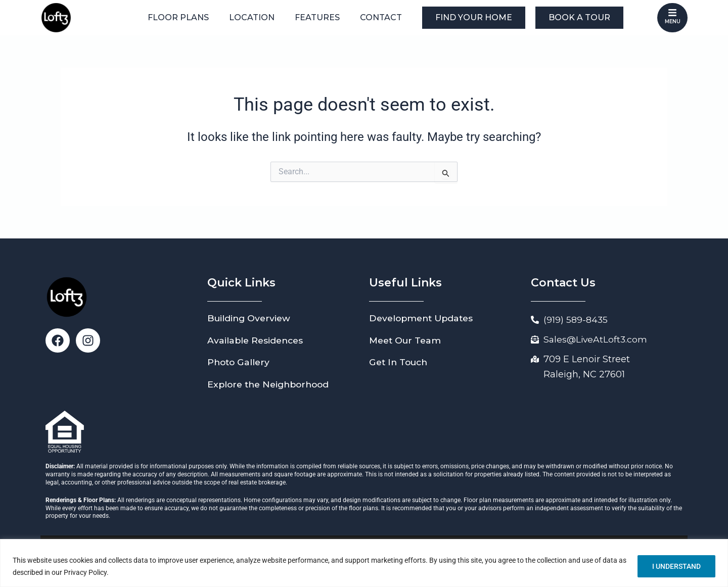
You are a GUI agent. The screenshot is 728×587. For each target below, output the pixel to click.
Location (252, 17)
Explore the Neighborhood (271, 384)
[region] (364, 563)
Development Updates (424, 318)
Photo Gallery (240, 362)
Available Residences (257, 340)
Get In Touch (400, 362)
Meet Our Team (407, 340)
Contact (381, 17)
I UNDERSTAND (676, 566)
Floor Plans (178, 17)
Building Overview (250, 318)
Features (317, 17)
